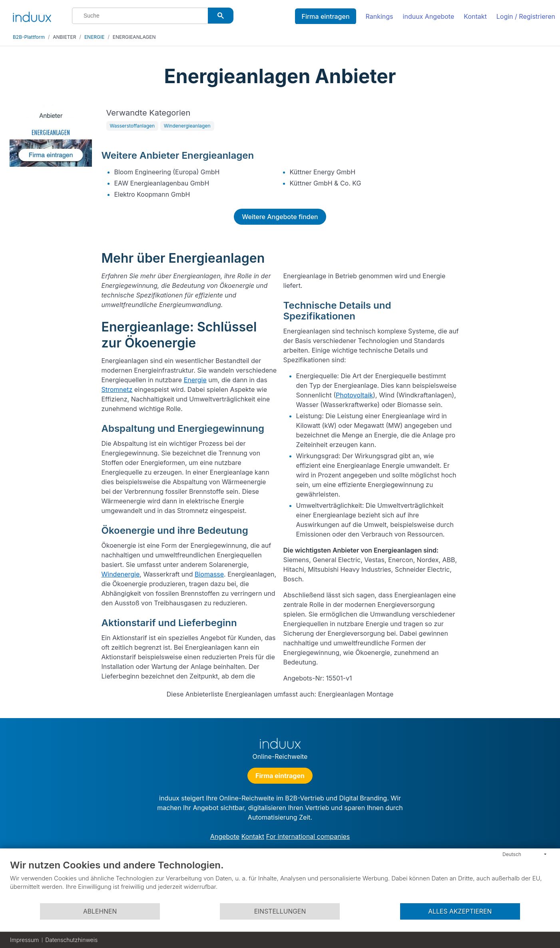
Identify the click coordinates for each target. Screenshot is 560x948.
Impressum (24, 940)
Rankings (380, 16)
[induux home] (32, 15)
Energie (195, 380)
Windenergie (121, 574)
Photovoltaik (354, 395)
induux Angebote (429, 16)
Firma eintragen (325, 16)
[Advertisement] (509, 225)
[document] (280, 881)
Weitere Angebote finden (280, 217)
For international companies (308, 836)
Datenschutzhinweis (71, 940)
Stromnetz (117, 389)
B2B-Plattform (29, 37)
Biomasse (209, 574)
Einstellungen (280, 911)
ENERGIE (95, 37)
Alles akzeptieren (460, 911)
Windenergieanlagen (187, 126)
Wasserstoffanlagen (133, 126)
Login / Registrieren (526, 16)
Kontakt (475, 16)
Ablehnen (100, 911)
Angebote (225, 836)
